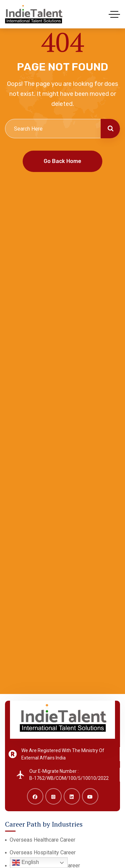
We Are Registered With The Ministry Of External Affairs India (63, 754)
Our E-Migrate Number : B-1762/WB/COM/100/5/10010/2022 (69, 775)
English (25, 863)
